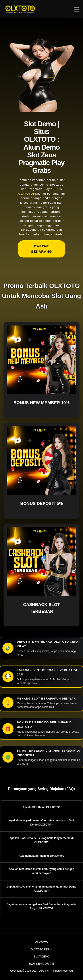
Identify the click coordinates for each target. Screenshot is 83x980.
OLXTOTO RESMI (41, 950)
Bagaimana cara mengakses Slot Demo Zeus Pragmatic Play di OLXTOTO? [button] (41, 906)
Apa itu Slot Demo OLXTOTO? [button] (42, 807)
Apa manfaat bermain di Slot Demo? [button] (41, 856)
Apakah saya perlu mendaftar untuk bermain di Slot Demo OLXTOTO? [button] (41, 823)
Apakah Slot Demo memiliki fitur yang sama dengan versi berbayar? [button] (41, 871)
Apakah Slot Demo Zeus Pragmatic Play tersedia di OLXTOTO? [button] (41, 840)
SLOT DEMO (41, 957)
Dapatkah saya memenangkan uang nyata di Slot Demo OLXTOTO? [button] (41, 889)
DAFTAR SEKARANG (41, 249)
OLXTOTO (26, 194)
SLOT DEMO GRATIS (42, 964)
